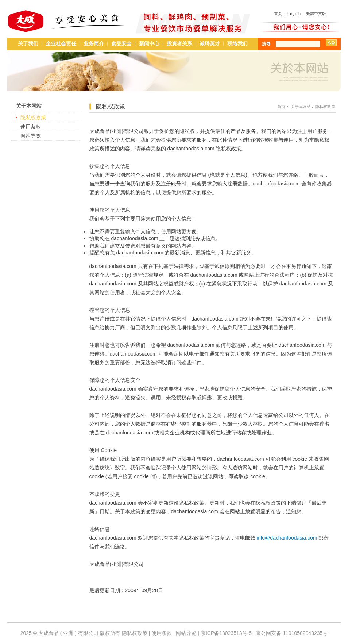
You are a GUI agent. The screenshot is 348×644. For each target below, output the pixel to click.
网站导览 (31, 136)
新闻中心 (149, 43)
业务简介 (94, 43)
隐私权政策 (33, 118)
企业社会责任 (61, 43)
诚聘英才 (210, 43)
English (294, 14)
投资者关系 (179, 43)
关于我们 (28, 43)
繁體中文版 (316, 14)
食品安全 (121, 43)
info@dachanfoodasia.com (287, 538)
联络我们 (237, 43)
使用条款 (31, 127)
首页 (278, 14)
